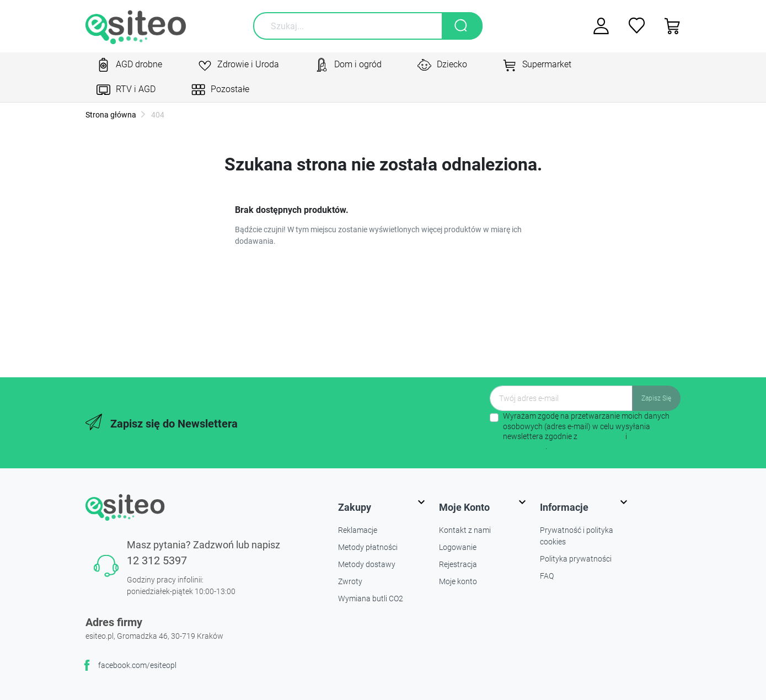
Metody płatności (368, 547)
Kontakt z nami (465, 530)
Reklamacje (358, 530)
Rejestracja (458, 564)
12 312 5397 (157, 560)
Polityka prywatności (576, 559)
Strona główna (111, 115)
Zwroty (350, 581)
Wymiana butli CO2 (371, 599)
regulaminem (601, 436)
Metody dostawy (367, 564)
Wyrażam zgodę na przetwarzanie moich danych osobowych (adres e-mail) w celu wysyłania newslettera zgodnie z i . (586, 431)
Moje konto (458, 581)
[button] (669, 26)
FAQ (547, 576)
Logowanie (458, 547)
